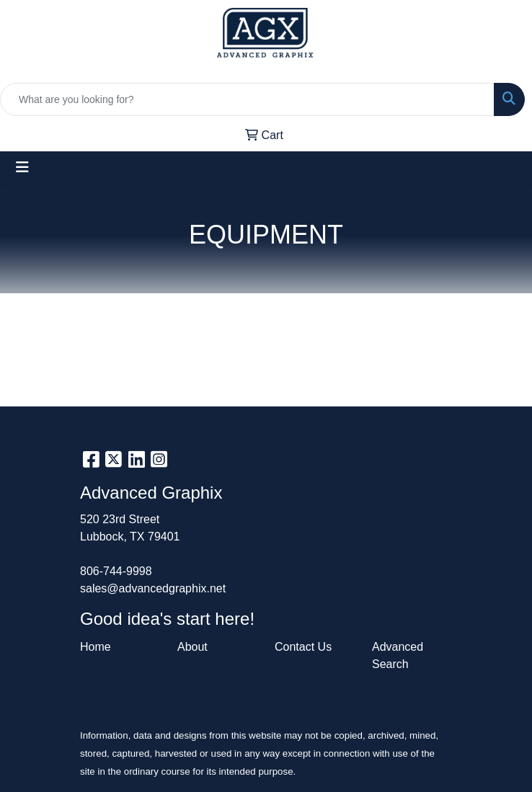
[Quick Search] (247, 99)
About (192, 647)
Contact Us (303, 647)
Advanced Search (398, 655)
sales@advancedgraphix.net (153, 588)
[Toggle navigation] (22, 167)
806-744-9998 (116, 571)
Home (96, 647)
